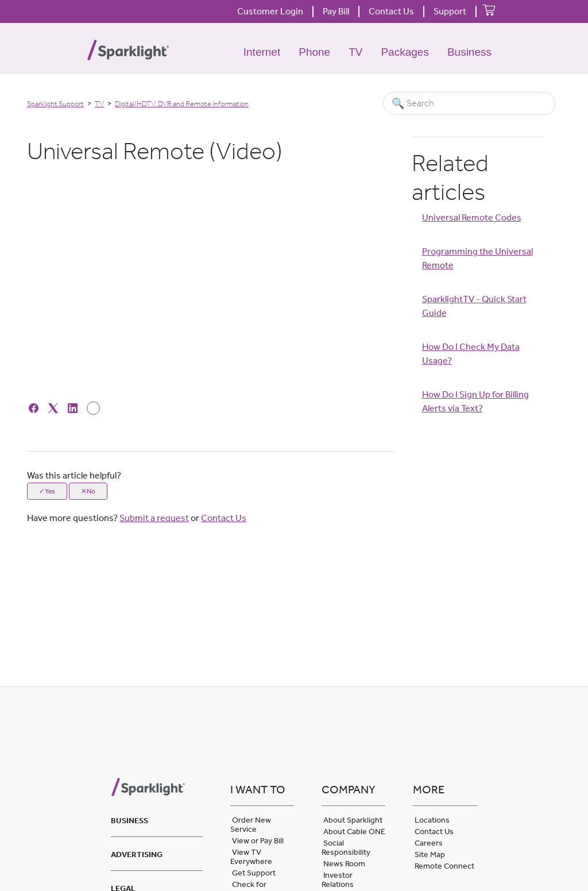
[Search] (469, 103)
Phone (314, 52)
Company (349, 789)
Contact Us (391, 11)
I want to (258, 789)
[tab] (156, 819)
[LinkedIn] (74, 408)
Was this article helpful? (74, 475)
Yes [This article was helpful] (50, 491)
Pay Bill (336, 11)
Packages (405, 52)
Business (469, 52)
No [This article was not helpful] (91, 491)
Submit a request (154, 518)
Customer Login (270, 11)
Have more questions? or (137, 518)
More (429, 789)
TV (355, 52)
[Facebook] (35, 408)
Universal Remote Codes (472, 217)
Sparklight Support (55, 104)
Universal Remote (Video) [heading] (155, 151)
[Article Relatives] (479, 331)
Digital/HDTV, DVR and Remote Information (182, 104)
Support (450, 11)
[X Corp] (55, 408)
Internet (262, 52)
